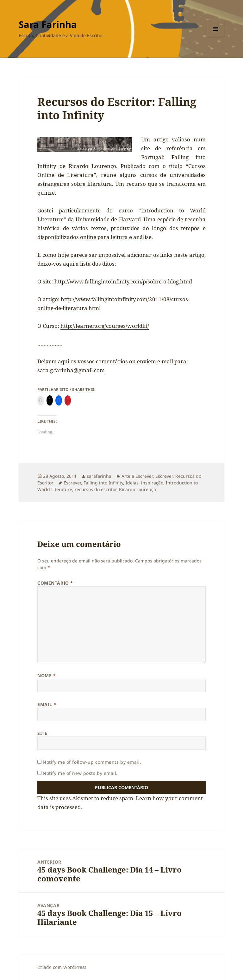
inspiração (152, 483)
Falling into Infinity (103, 483)
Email (47, 704)
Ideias (132, 483)
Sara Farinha (48, 24)
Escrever (164, 476)
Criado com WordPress (62, 967)
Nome (47, 675)
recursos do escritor (96, 489)
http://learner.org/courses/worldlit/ (105, 326)
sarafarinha (99, 476)
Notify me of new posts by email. (80, 773)
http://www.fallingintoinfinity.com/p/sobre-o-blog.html (123, 281)
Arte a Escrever (137, 476)
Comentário (55, 583)
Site (42, 733)
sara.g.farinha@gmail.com (71, 370)
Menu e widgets (216, 38)
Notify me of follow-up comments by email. (92, 762)
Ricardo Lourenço (137, 489)
